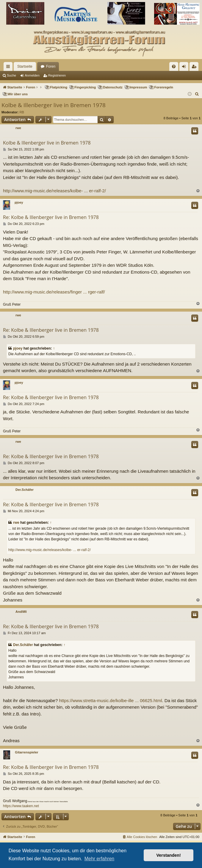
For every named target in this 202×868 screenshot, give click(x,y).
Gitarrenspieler (26, 752)
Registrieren (57, 75)
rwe (18, 128)
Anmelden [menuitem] (185, 68)
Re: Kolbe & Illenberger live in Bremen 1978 (51, 217)
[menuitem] (174, 66)
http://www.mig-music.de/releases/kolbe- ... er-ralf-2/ (54, 191)
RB (22, 112)
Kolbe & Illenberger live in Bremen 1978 (54, 105)
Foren (51, 66)
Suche (11, 75)
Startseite (25, 66)
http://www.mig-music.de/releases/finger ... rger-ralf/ (54, 292)
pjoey (19, 202)
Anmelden (32, 75)
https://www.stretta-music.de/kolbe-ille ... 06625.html (110, 700)
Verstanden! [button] (169, 855)
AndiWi (21, 612)
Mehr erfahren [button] (100, 859)
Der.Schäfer (25, 490)
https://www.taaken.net (21, 806)
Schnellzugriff (9, 68)
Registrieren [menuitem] (195, 68)
